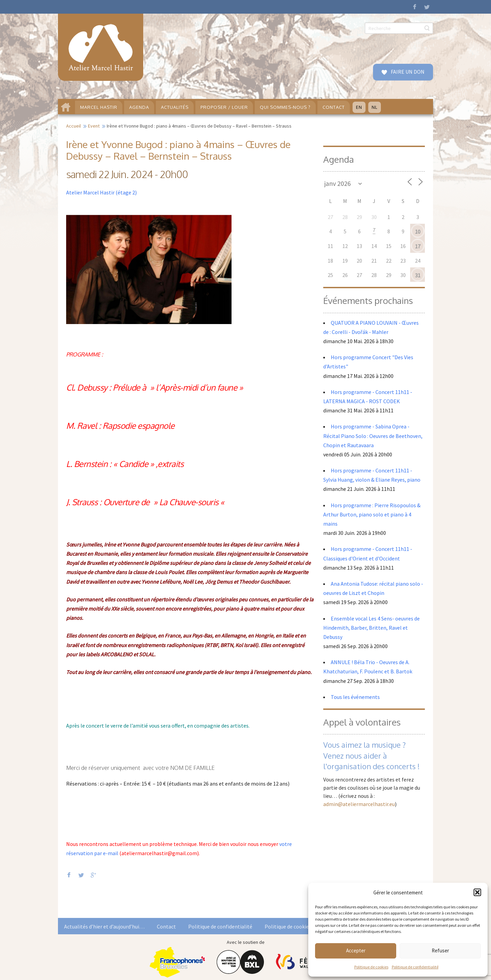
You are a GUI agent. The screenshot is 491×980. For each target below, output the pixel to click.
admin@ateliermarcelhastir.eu (359, 804)
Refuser (440, 950)
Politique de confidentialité (415, 967)
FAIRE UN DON (407, 72)
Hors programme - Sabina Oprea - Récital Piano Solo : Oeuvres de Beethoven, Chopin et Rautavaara (373, 436)
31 (418, 275)
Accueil (73, 126)
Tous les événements (355, 697)
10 (418, 232)
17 (418, 246)
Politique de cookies (371, 967)
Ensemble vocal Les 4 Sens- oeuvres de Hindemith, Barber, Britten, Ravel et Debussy (371, 628)
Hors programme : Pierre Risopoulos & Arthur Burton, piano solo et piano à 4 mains (372, 514)
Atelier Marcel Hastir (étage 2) (101, 192)
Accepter (356, 950)
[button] (477, 892)
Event (94, 126)
